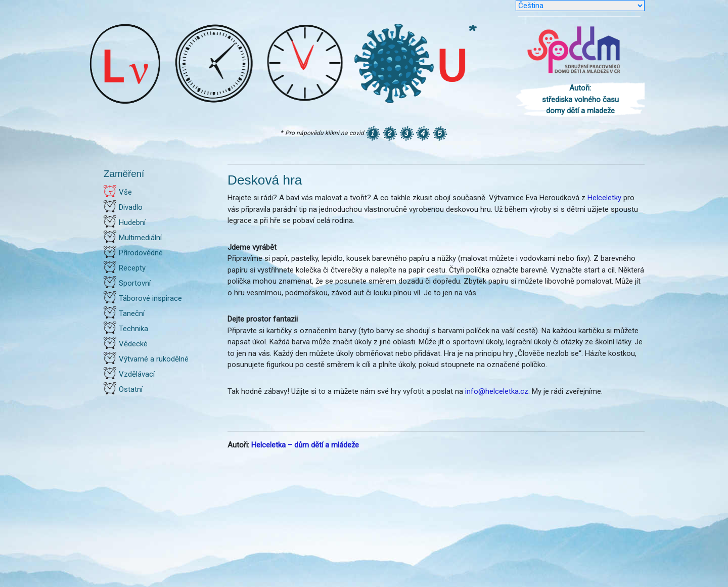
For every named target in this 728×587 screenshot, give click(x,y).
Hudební (132, 222)
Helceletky (604, 198)
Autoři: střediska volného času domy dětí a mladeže (580, 99)
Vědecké (133, 344)
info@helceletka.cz (497, 391)
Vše (125, 192)
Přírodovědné (141, 253)
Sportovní (135, 283)
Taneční (132, 313)
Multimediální (140, 238)
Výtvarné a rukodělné (154, 359)
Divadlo (131, 207)
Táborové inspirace (150, 298)
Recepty (132, 268)
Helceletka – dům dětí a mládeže (305, 445)
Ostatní (131, 389)
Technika (133, 329)
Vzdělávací (137, 374)
